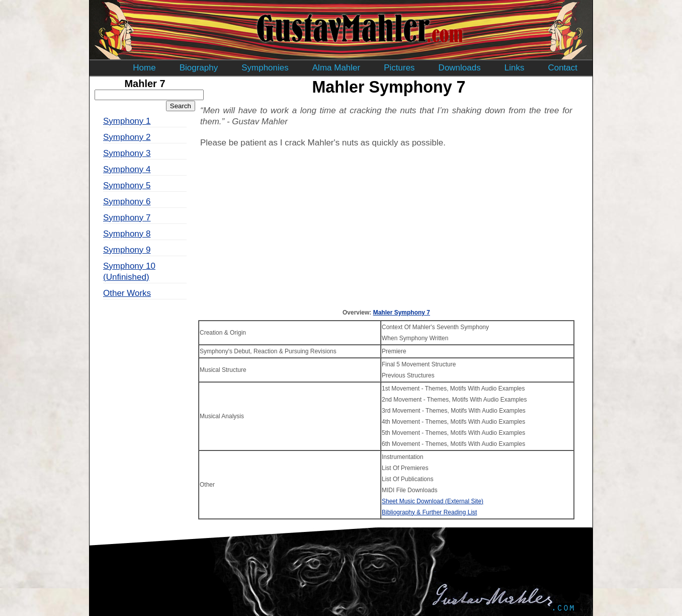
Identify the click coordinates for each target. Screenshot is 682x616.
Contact (563, 68)
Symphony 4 (127, 169)
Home (144, 68)
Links (515, 68)
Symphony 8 (127, 234)
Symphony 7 (127, 218)
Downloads (460, 68)
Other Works (127, 293)
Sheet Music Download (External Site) (433, 501)
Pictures (399, 68)
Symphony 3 (127, 153)
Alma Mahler (336, 68)
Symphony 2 (127, 137)
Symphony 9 (127, 250)
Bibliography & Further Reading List (429, 512)
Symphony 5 (127, 185)
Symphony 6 (127, 202)
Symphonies (265, 68)
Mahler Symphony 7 (402, 313)
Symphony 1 (127, 121)
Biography (199, 68)
